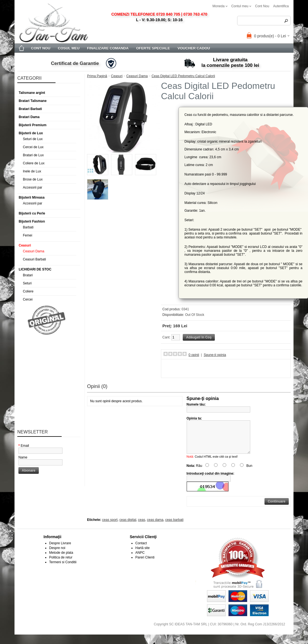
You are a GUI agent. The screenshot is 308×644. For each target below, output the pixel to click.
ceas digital (128, 526)
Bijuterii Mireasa (32, 197)
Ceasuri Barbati (34, 259)
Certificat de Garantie (75, 63)
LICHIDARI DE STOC (35, 269)
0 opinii (194, 355)
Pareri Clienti (145, 564)
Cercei (28, 299)
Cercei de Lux (33, 147)
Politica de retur (61, 564)
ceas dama (155, 526)
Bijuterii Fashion (32, 221)
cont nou (262, 6)
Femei (27, 235)
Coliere (28, 291)
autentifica (281, 6)
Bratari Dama (29, 117)
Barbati (28, 227)
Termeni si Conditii (63, 569)
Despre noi (57, 555)
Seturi (27, 283)
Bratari (28, 275)
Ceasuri (25, 245)
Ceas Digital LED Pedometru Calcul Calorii (183, 76)
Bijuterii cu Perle (32, 213)
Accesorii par (33, 187)
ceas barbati (174, 526)
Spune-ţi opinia (215, 355)
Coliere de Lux (34, 163)
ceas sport (110, 526)
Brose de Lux (33, 179)
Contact (141, 550)
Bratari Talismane (33, 101)
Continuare (277, 508)
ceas (142, 526)
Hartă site (142, 555)
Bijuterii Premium (33, 125)
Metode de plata (61, 559)
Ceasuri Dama (34, 251)
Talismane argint (32, 93)
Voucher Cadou (194, 48)
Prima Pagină (97, 76)
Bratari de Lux (33, 155)
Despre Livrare (60, 550)
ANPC (140, 559)
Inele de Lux (32, 171)
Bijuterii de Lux (31, 133)
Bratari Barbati (30, 109)
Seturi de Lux (33, 139)
